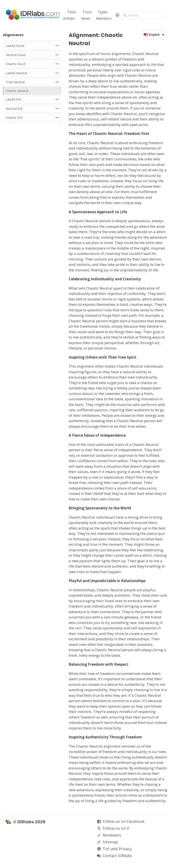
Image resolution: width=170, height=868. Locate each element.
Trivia (87, 12)
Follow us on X (116, 828)
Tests (72, 12)
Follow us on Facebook (124, 821)
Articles (69, 18)
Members (104, 18)
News (86, 18)
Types (103, 12)
